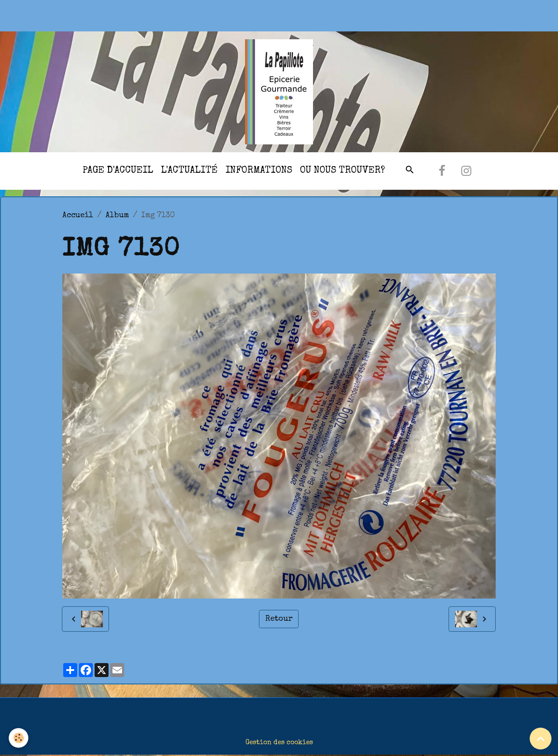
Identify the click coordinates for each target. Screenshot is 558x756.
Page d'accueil (118, 171)
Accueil (78, 216)
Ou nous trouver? (342, 171)
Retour (279, 619)
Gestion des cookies (279, 743)
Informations (259, 171)
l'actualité (189, 171)
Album (117, 216)
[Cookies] (19, 738)
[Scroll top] (541, 739)
